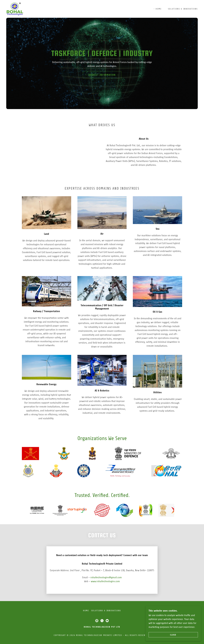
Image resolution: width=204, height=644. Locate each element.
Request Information (102, 75)
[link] (15, 9)
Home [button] (86, 611)
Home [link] (159, 9)
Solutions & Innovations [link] (183, 9)
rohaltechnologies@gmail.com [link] (106, 577)
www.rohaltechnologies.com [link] (105, 581)
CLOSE (175, 635)
